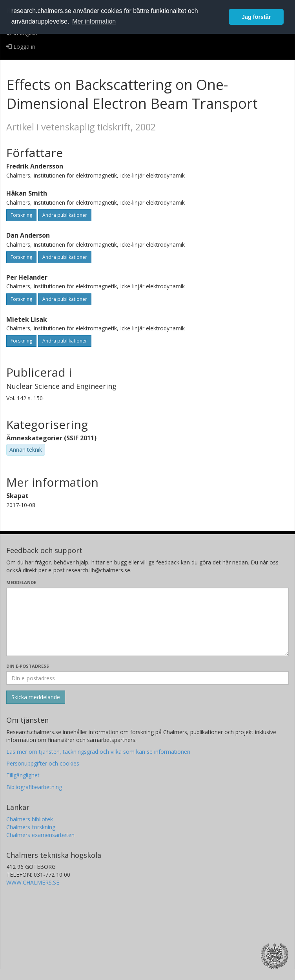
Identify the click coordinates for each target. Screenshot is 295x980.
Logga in (21, 47)
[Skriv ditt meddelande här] (147, 622)
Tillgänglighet (23, 775)
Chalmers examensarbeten (40, 835)
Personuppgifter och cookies (43, 763)
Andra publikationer (65, 215)
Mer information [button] (94, 21)
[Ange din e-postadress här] (147, 678)
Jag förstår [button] (256, 17)
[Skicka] (36, 697)
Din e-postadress (28, 666)
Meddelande (21, 582)
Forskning (21, 215)
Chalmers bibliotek (30, 819)
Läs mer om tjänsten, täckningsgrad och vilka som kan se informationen (98, 752)
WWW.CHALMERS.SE (33, 882)
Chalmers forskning (31, 827)
